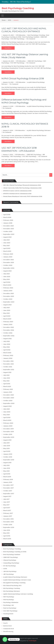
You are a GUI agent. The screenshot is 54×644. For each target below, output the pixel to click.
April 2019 (7, 451)
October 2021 (8, 367)
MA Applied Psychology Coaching (14, 583)
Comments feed (9, 629)
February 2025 (8, 254)
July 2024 (6, 274)
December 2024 (8, 260)
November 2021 (8, 364)
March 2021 (7, 386)
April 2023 (7, 316)
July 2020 (7, 409)
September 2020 (9, 403)
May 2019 (6, 448)
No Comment (31, 39)
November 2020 (9, 398)
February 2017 (8, 513)
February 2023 (8, 322)
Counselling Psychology (11, 563)
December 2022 (8, 327)
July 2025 (6, 240)
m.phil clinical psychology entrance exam (17, 580)
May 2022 (6, 347)
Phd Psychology (9, 600)
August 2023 (7, 305)
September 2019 (9, 437)
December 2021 (8, 361)
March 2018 (7, 477)
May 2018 (6, 471)
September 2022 (9, 336)
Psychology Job (8, 605)
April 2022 (7, 350)
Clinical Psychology (10, 560)
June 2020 (7, 412)
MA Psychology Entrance (12, 591)
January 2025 (8, 257)
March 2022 (7, 353)
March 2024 (7, 285)
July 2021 (6, 375)
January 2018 (8, 482)
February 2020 (8, 423)
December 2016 (8, 519)
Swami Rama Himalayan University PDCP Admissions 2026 (23, 196)
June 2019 (7, 446)
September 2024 (9, 268)
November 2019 (9, 432)
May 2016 (6, 533)
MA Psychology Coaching (12, 588)
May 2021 (6, 381)
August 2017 (7, 496)
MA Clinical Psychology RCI (12, 586)
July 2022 (6, 341)
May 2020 (7, 415)
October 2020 (8, 401)
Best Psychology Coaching (18, 8)
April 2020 (7, 417)
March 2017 (7, 510)
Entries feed (7, 626)
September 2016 (9, 527)
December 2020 (9, 395)
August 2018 (7, 463)
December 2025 (8, 226)
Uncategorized (8, 614)
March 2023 (7, 319)
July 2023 (6, 308)
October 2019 (8, 434)
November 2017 (8, 488)
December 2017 (8, 485)
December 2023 (8, 293)
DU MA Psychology (10, 566)
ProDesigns (32, 641)
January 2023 (8, 324)
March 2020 (7, 420)
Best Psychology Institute (31, 37)
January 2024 (8, 291)
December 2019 (8, 429)
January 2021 (8, 392)
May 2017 (6, 505)
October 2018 (8, 457)
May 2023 (6, 313)
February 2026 (8, 220)
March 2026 (7, 217)
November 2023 (9, 296)
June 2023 (7, 310)
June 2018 (7, 468)
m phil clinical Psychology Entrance (39, 106)
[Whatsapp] (5, 639)
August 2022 (7, 339)
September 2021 (9, 370)
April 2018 (7, 474)
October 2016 (8, 525)
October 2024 (8, 265)
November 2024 (9, 262)
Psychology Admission (11, 602)
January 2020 (8, 426)
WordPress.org (8, 631)
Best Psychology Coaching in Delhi (15, 552)
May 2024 (6, 279)
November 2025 (9, 229)
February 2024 (8, 288)
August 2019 (7, 440)
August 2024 (7, 271)
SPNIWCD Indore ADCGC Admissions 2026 (17, 191)
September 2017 (9, 494)
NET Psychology (16, 156)
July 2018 (6, 465)
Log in (5, 623)
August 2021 (7, 372)
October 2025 (8, 231)
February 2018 (8, 479)
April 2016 (7, 536)
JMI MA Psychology (10, 571)
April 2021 (7, 384)
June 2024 (7, 277)
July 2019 (6, 443)
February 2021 (8, 389)
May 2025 (6, 246)
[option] (21, 2)
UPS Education (21, 35)
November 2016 (8, 522)
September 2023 (9, 302)
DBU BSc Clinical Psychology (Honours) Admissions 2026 (30, 2)
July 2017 (6, 499)
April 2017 (7, 508)
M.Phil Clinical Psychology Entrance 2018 (23, 79)
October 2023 (8, 299)
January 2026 (8, 223)
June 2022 (7, 344)
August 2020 (7, 406)
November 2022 (9, 330)
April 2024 (7, 282)
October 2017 (8, 491)
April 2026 (7, 215)
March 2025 (7, 251)
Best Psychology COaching (36, 35)
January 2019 (8, 454)
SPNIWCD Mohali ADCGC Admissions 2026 (17, 194)
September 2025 (9, 234)
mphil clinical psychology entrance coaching (18, 594)
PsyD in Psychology (10, 608)
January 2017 (8, 516)
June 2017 (7, 502)
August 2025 (7, 237)
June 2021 (7, 378)
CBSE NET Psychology (35, 61)
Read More (8, 48)
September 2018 (9, 460)
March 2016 (7, 539)
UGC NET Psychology (17, 39)
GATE (5, 569)
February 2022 (8, 355)
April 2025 (7, 248)
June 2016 (7, 530)
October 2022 (8, 333)
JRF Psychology (9, 574)
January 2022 (8, 358)
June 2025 (7, 243)
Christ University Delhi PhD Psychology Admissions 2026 (22, 188)
